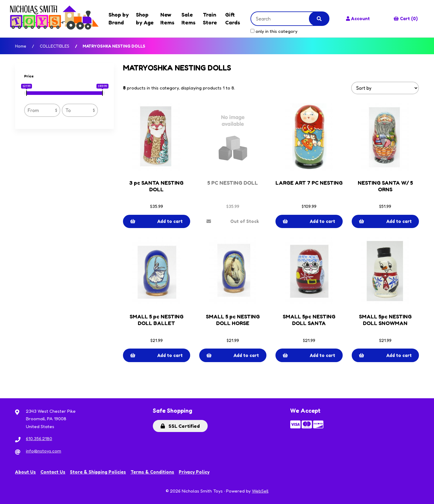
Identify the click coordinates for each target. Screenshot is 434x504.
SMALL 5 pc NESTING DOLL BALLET (157, 320)
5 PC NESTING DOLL (233, 183)
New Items (167, 18)
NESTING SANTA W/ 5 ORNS (385, 186)
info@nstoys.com (44, 451)
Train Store (210, 18)
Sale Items (189, 18)
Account (358, 19)
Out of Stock (233, 221)
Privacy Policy (194, 472)
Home (21, 46)
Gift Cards (233, 18)
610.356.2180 (39, 438)
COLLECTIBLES (55, 46)
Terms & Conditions (152, 472)
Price (29, 76)
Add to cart (156, 221)
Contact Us (53, 472)
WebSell (260, 491)
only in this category (274, 31)
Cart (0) (406, 19)
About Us (25, 472)
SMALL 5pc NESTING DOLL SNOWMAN (385, 320)
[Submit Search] (319, 19)
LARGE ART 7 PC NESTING (309, 183)
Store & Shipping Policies (98, 472)
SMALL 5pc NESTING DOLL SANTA (309, 320)
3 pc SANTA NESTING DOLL (156, 186)
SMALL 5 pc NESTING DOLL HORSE (233, 320)
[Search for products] (285, 19)
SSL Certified (180, 426)
